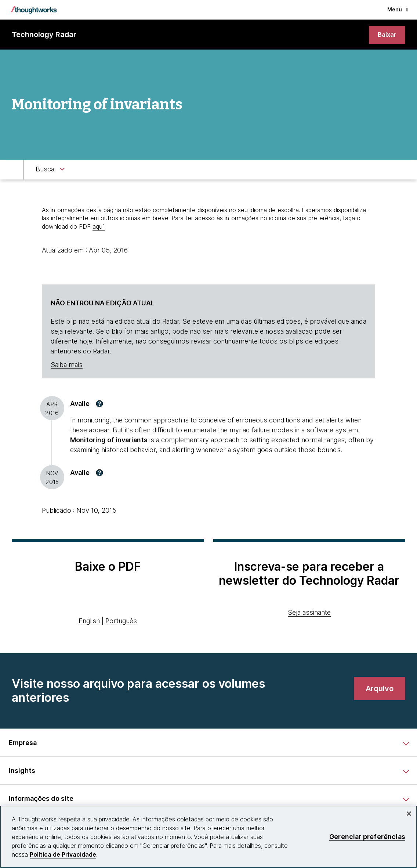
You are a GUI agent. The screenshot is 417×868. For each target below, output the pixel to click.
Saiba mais (67, 366)
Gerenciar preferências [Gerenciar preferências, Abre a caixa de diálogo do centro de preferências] (367, 837)
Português (121, 622)
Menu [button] (398, 9)
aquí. (99, 227)
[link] (387, 35)
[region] (208, 837)
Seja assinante (309, 613)
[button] (99, 405)
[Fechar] (409, 814)
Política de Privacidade (63, 854)
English (89, 622)
